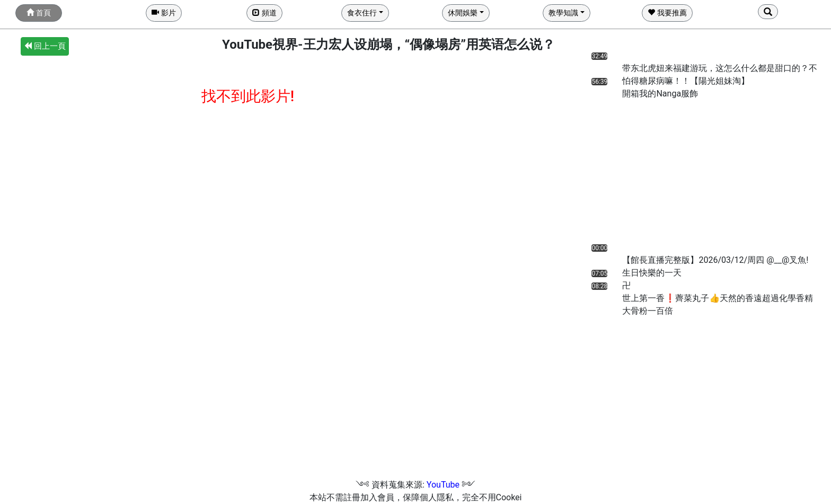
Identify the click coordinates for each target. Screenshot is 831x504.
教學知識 (563, 13)
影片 (163, 13)
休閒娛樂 (463, 13)
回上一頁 (45, 46)
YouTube (443, 485)
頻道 (264, 13)
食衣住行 (362, 13)
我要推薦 (667, 13)
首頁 (38, 13)
